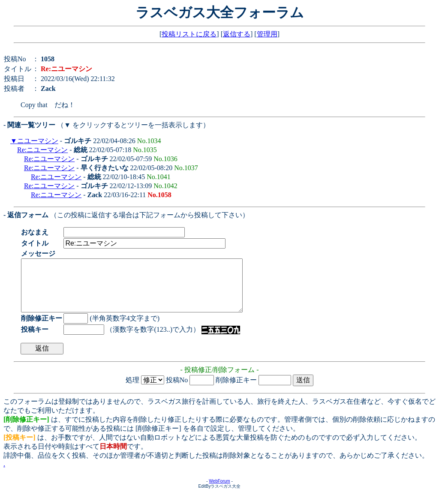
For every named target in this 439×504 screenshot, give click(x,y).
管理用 (267, 34)
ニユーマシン (38, 141)
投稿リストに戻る (189, 34)
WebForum (219, 491)
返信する (237, 34)
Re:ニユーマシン (42, 150)
